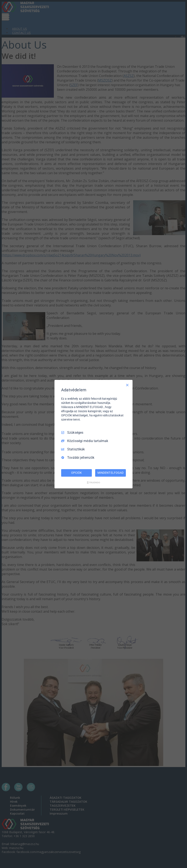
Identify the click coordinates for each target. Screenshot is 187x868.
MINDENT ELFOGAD (110, 473)
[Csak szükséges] (127, 385)
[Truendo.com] (93, 483)
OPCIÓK (76, 473)
